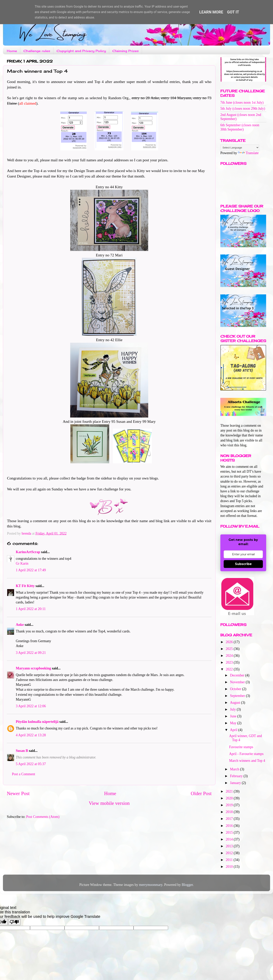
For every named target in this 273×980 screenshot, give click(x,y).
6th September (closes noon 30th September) (240, 127)
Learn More (211, 12)
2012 (230, 853)
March (235, 769)
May (234, 723)
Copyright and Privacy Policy (81, 51)
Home (12, 51)
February (237, 776)
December (238, 675)
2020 (230, 798)
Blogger (187, 885)
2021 (230, 791)
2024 (230, 656)
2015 (230, 833)
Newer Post (18, 793)
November (238, 682)
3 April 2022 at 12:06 (31, 706)
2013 (230, 846)
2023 (230, 662)
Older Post (201, 793)
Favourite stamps (241, 747)
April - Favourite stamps (246, 754)
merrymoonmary (151, 885)
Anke (20, 625)
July (233, 709)
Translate (248, 153)
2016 (230, 826)
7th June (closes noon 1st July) (242, 102)
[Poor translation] (14, 922)
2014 (230, 839)
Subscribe (243, 564)
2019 (230, 805)
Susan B (22, 751)
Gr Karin (22, 563)
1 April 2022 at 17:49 (31, 570)
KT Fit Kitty (25, 586)
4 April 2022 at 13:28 (31, 735)
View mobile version (109, 803)
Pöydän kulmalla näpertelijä (37, 722)
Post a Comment (23, 774)
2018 (230, 812)
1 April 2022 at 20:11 (31, 609)
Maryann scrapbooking (33, 668)
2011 (230, 860)
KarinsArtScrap (28, 552)
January (236, 783)
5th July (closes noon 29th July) (243, 109)
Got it (233, 12)
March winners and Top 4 (247, 761)
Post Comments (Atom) (43, 817)
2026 (230, 642)
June (234, 716)
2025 (230, 649)
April (234, 730)
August (235, 703)
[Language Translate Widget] (240, 148)
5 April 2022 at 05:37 (31, 764)
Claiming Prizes (125, 51)
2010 (230, 867)
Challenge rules (37, 51)
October (236, 689)
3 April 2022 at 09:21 (31, 653)
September (238, 696)
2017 (230, 819)
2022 (230, 669)
